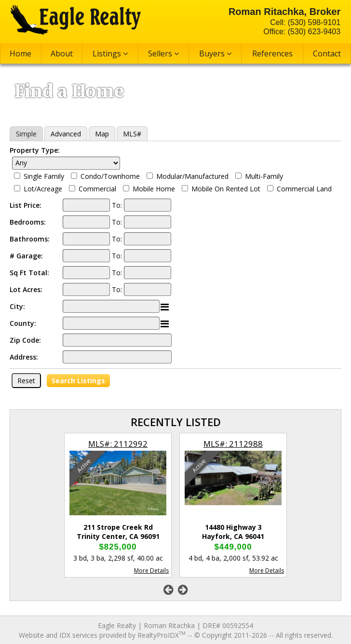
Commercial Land (304, 189)
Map (102, 134)
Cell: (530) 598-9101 (305, 22)
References (272, 54)
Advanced (66, 134)
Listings (110, 54)
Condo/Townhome (110, 176)
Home (20, 54)
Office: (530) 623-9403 (302, 32)
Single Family (44, 176)
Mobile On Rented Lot (226, 189)
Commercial (97, 189)
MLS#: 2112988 (233, 444)
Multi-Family (264, 176)
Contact (327, 54)
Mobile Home (154, 189)
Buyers (215, 54)
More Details (151, 570)
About (62, 54)
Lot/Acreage (43, 189)
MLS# (132, 134)
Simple (26, 134)
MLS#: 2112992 (118, 444)
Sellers (163, 54)
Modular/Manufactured (192, 176)
